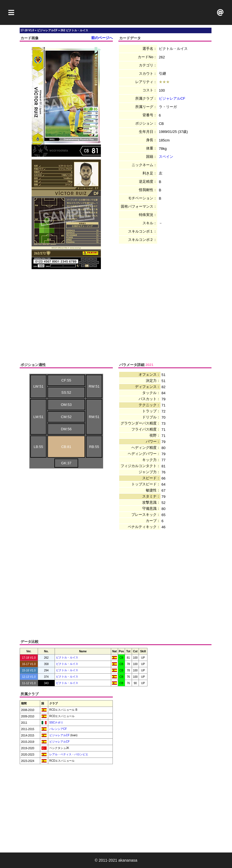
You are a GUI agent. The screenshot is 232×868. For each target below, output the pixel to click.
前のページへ (102, 38)
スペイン (166, 157)
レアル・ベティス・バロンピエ (68, 754)
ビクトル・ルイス (67, 657)
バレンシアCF (58, 729)
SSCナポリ (56, 723)
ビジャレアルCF (172, 98)
